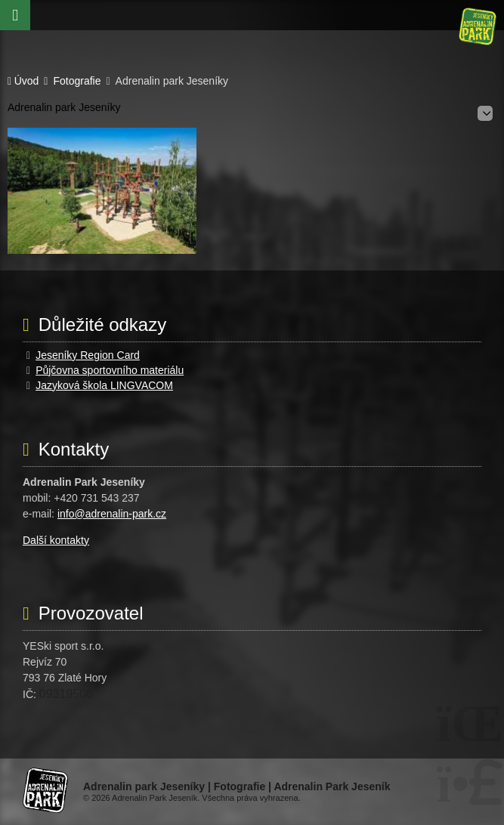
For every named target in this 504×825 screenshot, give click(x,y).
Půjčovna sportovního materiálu (110, 370)
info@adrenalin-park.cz (112, 514)
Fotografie (77, 81)
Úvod (478, 26)
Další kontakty (56, 540)
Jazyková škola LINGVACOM (104, 385)
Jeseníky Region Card (88, 355)
